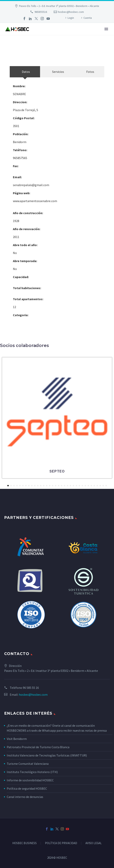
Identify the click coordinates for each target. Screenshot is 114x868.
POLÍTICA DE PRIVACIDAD (61, 843)
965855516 (41, 12)
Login (71, 18)
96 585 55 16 (31, 688)
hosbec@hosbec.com (71, 12)
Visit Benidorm (17, 739)
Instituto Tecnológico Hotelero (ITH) (32, 772)
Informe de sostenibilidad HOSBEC (31, 780)
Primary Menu (106, 29)
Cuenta (88, 18)
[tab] (25, 72)
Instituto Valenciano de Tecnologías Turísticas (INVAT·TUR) (47, 755)
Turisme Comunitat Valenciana (28, 764)
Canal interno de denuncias (25, 797)
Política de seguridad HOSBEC (27, 788)
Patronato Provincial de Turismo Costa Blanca (38, 747)
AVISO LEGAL (94, 843)
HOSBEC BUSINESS (24, 843)
